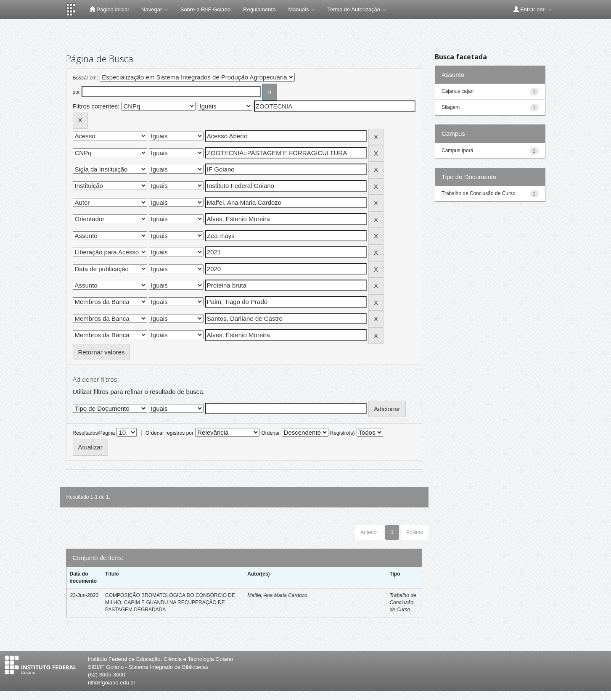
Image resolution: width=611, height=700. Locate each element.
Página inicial (109, 9)
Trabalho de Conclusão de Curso (403, 602)
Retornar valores (102, 352)
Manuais (301, 9)
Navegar (155, 9)
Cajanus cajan (458, 91)
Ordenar (270, 433)
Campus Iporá (457, 151)
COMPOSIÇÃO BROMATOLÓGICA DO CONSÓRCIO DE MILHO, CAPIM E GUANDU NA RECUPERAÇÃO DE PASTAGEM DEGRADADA (170, 602)
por (76, 92)
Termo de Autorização (356, 9)
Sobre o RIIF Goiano (205, 9)
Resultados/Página (94, 433)
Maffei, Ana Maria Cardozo (277, 595)
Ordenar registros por (169, 433)
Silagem (451, 107)
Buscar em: (86, 78)
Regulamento (259, 9)
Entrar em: (533, 9)
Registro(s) (343, 433)
